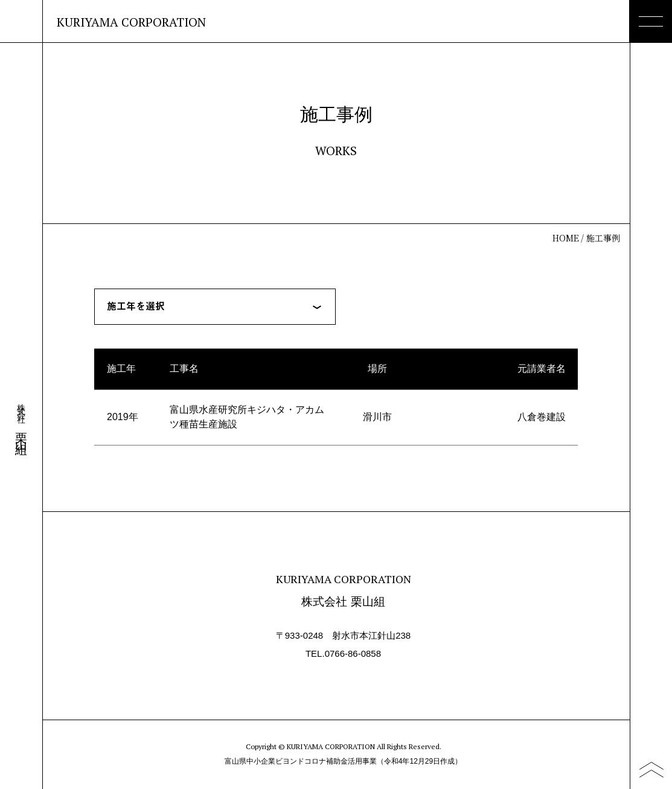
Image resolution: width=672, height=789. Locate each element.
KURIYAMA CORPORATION (131, 22)
